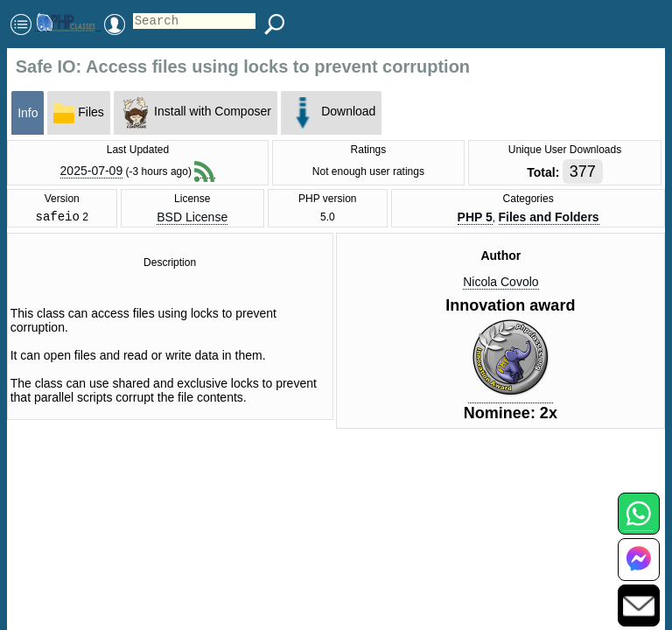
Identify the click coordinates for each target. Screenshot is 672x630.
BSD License (192, 219)
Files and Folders (549, 219)
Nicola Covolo (500, 284)
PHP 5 (475, 219)
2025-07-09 (92, 171)
